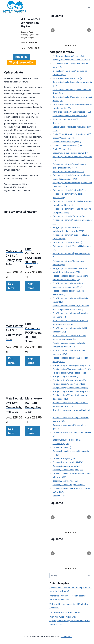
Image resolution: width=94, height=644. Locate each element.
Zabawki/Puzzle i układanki (68, 462)
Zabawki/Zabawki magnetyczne (69, 485)
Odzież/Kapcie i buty (64, 138)
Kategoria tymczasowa (65, 119)
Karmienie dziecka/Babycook (68, 78)
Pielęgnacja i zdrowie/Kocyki (69, 172)
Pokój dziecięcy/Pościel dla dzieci (70, 388)
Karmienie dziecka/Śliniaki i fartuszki (72, 112)
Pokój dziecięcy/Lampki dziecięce (71, 373)
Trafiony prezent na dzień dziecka (65, 612)
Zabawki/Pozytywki (64, 458)
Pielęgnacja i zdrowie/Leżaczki (70, 190)
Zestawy (59, 496)
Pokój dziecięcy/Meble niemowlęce (70, 384)
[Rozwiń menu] (89, 7)
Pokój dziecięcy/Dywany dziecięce (72, 369)
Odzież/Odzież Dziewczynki (67, 142)
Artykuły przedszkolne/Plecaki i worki (72, 60)
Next (89, 30)
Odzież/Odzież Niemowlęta (67, 145)
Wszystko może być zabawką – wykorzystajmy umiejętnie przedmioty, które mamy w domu (70, 621)
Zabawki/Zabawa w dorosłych (68, 466)
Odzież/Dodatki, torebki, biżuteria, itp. (72, 134)
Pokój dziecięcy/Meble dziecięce (69, 380)
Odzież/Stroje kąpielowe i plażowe (70, 153)
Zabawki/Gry (61, 444)
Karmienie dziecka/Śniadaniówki (70, 116)
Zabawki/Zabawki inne (65, 481)
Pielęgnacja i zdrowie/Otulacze (70, 216)
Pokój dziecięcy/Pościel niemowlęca (72, 391)
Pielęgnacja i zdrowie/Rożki (67, 242)
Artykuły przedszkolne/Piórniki (68, 56)
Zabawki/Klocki (62, 447)
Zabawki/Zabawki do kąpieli (68, 470)
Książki (57, 123)
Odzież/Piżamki (62, 149)
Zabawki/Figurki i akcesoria (67, 440)
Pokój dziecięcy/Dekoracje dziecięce (72, 365)
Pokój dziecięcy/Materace (66, 376)
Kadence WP (66, 637)
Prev (53, 30)
